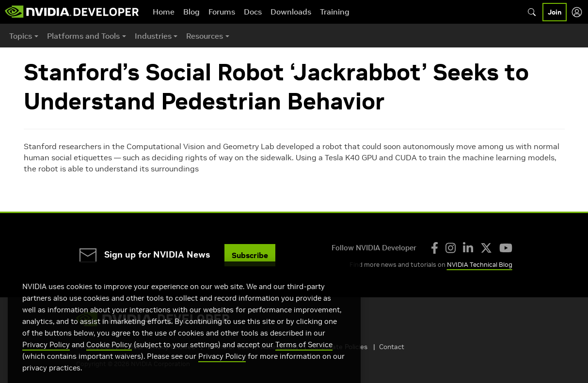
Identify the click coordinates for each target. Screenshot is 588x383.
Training (335, 12)
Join (555, 12)
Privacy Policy (46, 360)
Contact (392, 347)
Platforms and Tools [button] (83, 36)
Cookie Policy (109, 360)
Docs (253, 12)
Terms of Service (304, 360)
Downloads (291, 12)
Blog (191, 12)
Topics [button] (21, 36)
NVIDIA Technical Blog (480, 265)
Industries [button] (153, 36)
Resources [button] (205, 36)
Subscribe (250, 255)
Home (164, 12)
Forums (222, 12)
